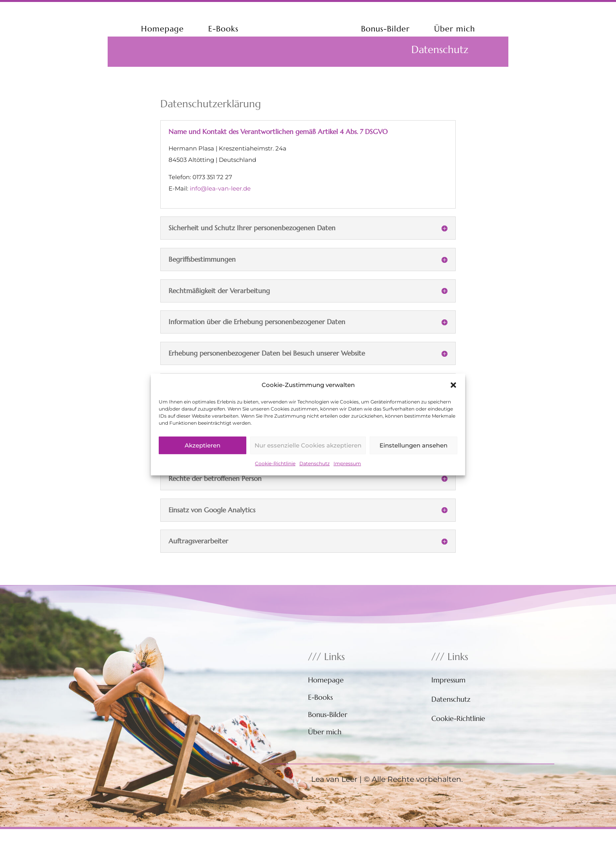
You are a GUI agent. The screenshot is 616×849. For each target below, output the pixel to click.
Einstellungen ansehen (413, 455)
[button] (453, 395)
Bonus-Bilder (385, 29)
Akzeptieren (203, 455)
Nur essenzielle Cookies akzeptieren (308, 455)
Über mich (455, 29)
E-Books (223, 29)
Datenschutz (314, 473)
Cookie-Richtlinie (275, 473)
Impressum (347, 473)
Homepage (162, 29)
